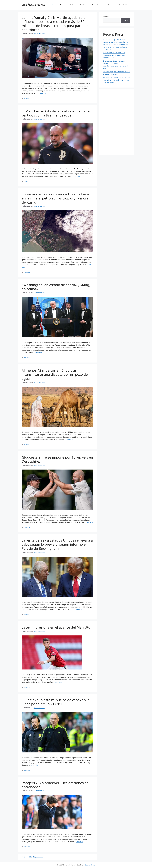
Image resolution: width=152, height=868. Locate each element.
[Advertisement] (117, 122)
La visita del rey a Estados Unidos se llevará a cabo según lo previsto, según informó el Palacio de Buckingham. (57, 544)
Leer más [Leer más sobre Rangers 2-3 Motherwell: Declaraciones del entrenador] (80, 842)
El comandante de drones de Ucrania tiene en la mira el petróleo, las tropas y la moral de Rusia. (56, 198)
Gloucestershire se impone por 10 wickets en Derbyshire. (57, 459)
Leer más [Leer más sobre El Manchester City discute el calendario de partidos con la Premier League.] (76, 176)
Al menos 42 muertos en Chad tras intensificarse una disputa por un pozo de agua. (55, 374)
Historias (27, 272)
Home (54, 5)
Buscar (106, 17)
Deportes (63, 5)
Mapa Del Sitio (123, 5)
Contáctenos (84, 5)
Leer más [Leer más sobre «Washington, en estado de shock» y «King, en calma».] (39, 352)
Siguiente (38, 857)
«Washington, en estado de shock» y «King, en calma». (56, 287)
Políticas (112, 5)
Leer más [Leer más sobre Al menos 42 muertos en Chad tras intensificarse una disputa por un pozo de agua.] (70, 439)
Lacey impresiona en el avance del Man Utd (56, 627)
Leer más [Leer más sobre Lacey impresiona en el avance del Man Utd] (58, 682)
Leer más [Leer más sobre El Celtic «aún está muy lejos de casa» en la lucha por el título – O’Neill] (34, 765)
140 (31, 857)
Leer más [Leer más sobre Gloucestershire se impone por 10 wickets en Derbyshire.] (89, 522)
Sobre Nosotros (97, 5)
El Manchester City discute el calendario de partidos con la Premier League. (56, 113)
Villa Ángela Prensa (33, 5)
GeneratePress (90, 865)
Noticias (73, 5)
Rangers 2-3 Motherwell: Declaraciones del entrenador (56, 785)
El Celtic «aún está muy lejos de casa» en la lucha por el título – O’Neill (56, 702)
